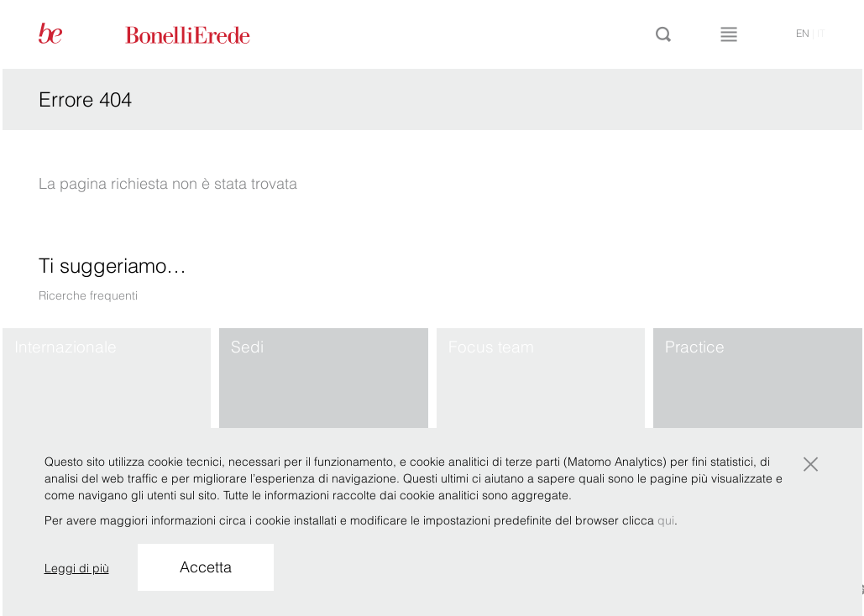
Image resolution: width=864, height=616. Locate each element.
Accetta (206, 567)
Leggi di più (77, 568)
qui (666, 520)
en (803, 33)
